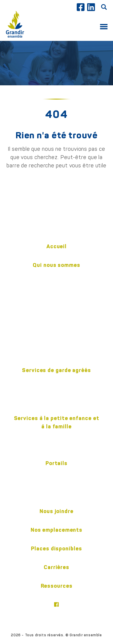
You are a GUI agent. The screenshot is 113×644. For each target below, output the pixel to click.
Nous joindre (56, 511)
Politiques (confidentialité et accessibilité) (56, 347)
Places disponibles (56, 548)
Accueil (56, 246)
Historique (56, 285)
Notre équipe (57, 294)
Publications (56, 324)
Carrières (56, 567)
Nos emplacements (56, 530)
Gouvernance (56, 314)
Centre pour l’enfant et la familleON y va (57, 440)
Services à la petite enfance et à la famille (57, 422)
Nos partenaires (57, 334)
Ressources (57, 586)
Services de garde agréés (56, 370)
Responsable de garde (57, 493)
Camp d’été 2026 (56, 400)
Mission (56, 275)
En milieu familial (56, 380)
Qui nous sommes (56, 265)
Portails (56, 463)
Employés (56, 473)
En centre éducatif (56, 390)
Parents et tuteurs (56, 483)
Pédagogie (56, 304)
